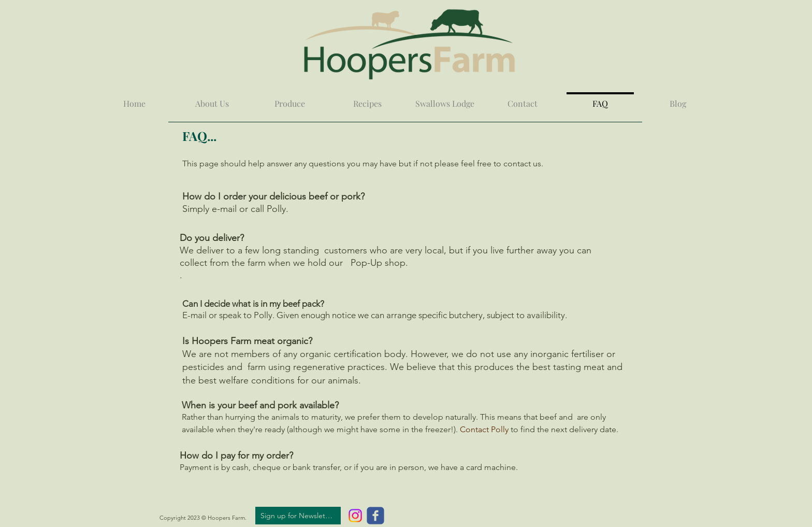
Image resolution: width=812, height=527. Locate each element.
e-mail (224, 209)
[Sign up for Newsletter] (298, 516)
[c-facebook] (375, 516)
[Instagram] (355, 516)
